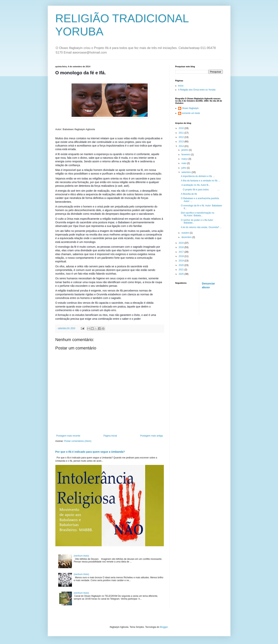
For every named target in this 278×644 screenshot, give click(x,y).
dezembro (187, 237)
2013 (182, 142)
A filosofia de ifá (189, 194)
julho (184, 168)
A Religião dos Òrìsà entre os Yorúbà (197, 90)
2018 (182, 256)
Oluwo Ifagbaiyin (190, 108)
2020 (182, 265)
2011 (182, 133)
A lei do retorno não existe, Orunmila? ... (201, 227)
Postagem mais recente (68, 436)
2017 (182, 252)
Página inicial (110, 436)
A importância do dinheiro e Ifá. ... (198, 176)
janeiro (185, 150)
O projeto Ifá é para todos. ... (200, 190)
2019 (182, 261)
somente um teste (191, 113)
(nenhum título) (81, 556)
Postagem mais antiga (152, 436)
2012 (182, 137)
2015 (182, 243)
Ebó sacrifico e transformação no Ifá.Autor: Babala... (197, 214)
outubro (186, 233)
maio (184, 163)
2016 (182, 247)
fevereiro (186, 155)
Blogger (164, 627)
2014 (182, 146)
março (185, 159)
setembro (186, 172)
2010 (182, 128)
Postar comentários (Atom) (78, 441)
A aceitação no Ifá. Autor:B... (195, 185)
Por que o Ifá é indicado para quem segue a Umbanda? (90, 452)
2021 (182, 270)
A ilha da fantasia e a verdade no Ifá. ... (201, 181)
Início (181, 86)
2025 (182, 274)
